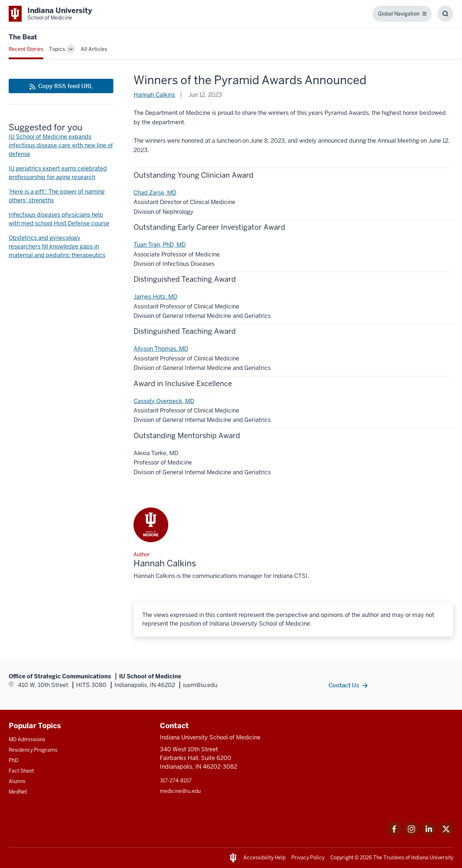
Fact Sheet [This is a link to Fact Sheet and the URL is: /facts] (21, 771)
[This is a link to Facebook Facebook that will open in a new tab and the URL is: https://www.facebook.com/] (394, 834)
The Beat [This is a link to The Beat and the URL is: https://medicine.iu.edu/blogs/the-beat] (23, 37)
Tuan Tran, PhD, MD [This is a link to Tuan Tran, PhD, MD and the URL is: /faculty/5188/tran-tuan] (160, 245)
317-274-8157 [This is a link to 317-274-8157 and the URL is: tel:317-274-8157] (176, 781)
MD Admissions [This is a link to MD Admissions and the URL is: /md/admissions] (27, 739)
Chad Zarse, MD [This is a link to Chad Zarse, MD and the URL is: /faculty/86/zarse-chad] (155, 193)
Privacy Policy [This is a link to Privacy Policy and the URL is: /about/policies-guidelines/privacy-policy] (308, 858)
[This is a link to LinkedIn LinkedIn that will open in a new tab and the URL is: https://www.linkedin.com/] (429, 834)
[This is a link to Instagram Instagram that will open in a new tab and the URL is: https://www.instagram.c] (411, 834)
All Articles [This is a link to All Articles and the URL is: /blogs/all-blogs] (94, 49)
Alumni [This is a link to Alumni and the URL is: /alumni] (17, 781)
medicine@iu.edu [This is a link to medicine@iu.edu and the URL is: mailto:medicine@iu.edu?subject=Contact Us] (180, 791)
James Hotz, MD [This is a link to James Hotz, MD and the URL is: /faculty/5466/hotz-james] (155, 297)
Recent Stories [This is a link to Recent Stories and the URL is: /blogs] (26, 49)
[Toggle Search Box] (445, 14)
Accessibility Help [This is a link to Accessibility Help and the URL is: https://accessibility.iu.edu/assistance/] (264, 858)
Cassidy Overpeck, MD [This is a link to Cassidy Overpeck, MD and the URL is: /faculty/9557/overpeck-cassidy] (164, 401)
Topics (57, 49)
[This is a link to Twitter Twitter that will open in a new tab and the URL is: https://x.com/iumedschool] (446, 834)
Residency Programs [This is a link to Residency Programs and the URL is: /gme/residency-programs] (33, 750)
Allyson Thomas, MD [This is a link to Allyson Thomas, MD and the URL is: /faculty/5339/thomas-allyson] (161, 349)
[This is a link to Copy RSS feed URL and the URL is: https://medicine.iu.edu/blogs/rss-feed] (61, 86)
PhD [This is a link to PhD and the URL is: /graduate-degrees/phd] (14, 760)
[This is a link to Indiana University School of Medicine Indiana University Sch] (50, 14)
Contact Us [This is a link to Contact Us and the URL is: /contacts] (344, 685)
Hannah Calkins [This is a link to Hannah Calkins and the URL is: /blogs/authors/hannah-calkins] (154, 95)
